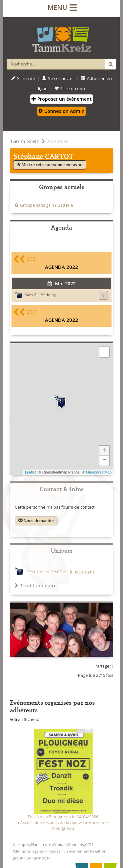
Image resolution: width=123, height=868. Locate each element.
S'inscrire (23, 78)
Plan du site (41, 844)
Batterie (65, 205)
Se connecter (58, 78)
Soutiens (76, 844)
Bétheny (48, 295)
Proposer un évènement (62, 99)
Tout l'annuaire (36, 585)
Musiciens (84, 572)
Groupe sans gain (37, 205)
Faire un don (70, 89)
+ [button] (104, 451)
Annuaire (58, 141)
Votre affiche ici (25, 719)
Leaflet (30, 472)
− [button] (104, 461)
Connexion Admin (61, 111)
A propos (21, 844)
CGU (89, 844)
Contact (60, 844)
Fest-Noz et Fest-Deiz (48, 572)
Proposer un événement (67, 851)
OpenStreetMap (99, 472)
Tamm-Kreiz (24, 141)
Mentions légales (29, 851)
